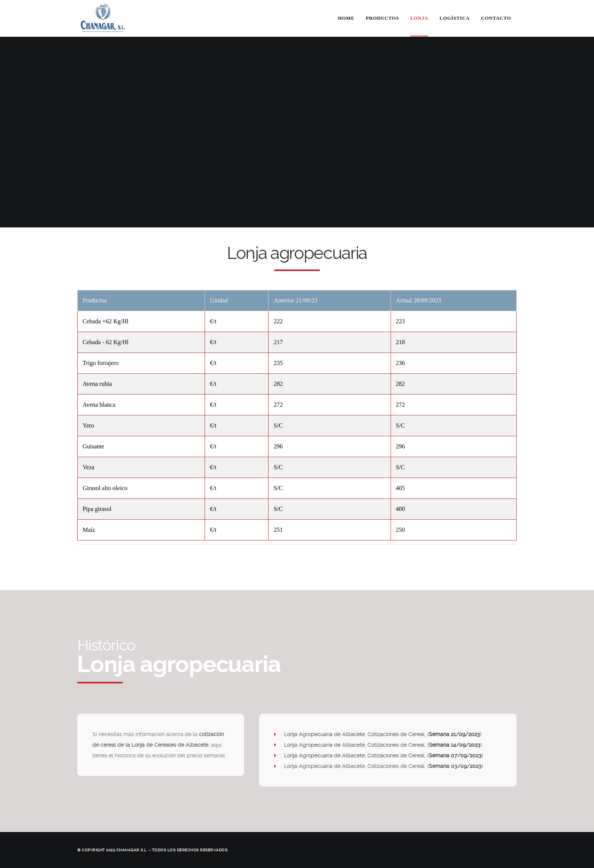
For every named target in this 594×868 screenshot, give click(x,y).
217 (278, 342)
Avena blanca (99, 405)
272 (278, 405)
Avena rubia (97, 384)
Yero (88, 425)
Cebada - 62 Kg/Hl (106, 342)
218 (400, 342)
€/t (213, 321)
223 (400, 321)
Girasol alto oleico (105, 488)
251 (278, 530)
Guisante (93, 446)
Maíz (89, 530)
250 (400, 530)
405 (400, 488)
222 (278, 321)
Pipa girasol (97, 509)
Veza (88, 467)
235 (278, 363)
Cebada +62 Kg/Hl (106, 321)
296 (278, 446)
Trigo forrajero (101, 363)
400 (400, 509)
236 (400, 363)
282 (278, 384)
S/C (278, 425)
